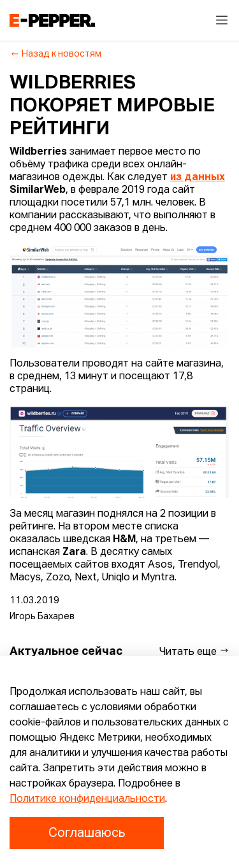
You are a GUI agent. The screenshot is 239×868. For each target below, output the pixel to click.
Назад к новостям (56, 54)
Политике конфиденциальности (87, 799)
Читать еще (194, 651)
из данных (198, 178)
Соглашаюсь (87, 833)
